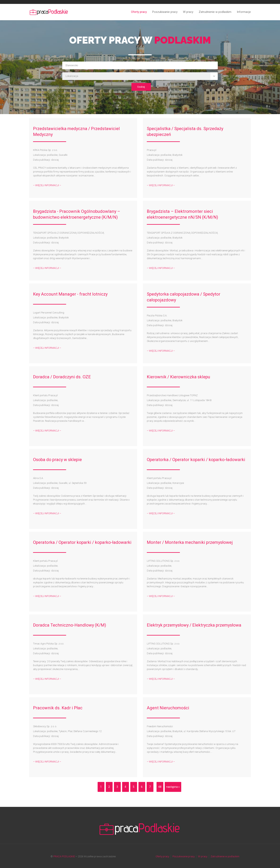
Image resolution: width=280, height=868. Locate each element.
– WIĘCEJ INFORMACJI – (47, 185)
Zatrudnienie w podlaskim (215, 12)
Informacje (244, 12)
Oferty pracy (139, 12)
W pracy (188, 12)
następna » (173, 787)
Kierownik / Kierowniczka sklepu (178, 377)
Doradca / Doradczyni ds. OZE (62, 377)
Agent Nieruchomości (168, 708)
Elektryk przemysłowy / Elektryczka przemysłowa (194, 625)
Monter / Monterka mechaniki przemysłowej (190, 542)
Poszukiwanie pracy (165, 12)
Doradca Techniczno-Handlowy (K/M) (70, 625)
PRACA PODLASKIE (64, 856)
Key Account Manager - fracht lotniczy (70, 294)
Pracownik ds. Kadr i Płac (58, 708)
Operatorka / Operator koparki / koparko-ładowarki (196, 460)
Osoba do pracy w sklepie (57, 460)
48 (160, 787)
